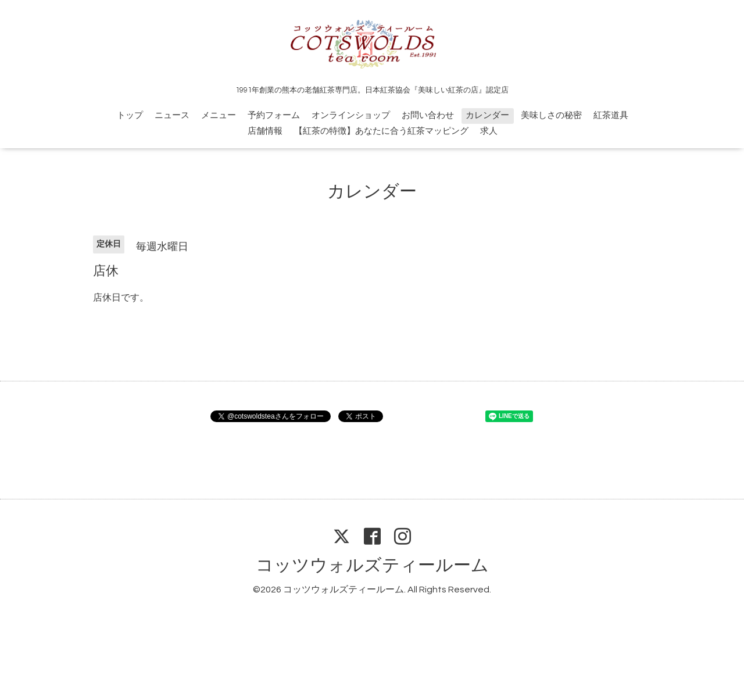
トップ (130, 115)
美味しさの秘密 (551, 115)
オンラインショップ (351, 115)
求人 (489, 131)
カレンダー (487, 115)
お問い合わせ (428, 115)
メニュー (219, 115)
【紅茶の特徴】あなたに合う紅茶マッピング (381, 131)
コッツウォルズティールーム (372, 565)
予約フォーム (274, 115)
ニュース (172, 115)
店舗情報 (265, 131)
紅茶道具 (611, 115)
